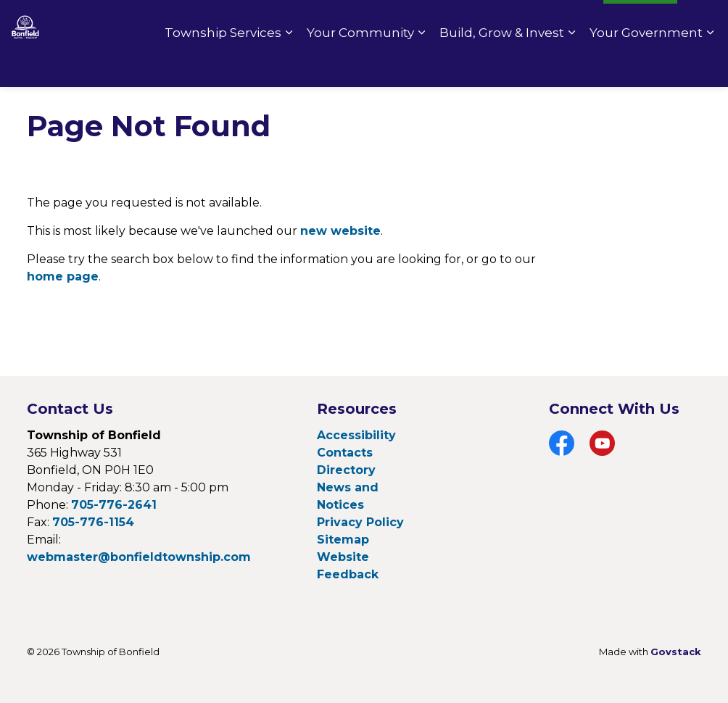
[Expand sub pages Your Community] (421, 65)
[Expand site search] (703, 22)
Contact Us (396, 22)
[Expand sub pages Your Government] (710, 65)
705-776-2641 (114, 505)
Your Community (360, 65)
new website (340, 231)
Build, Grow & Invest (502, 65)
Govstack (676, 652)
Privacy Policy (360, 522)
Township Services (223, 65)
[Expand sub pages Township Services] (289, 65)
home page (63, 276)
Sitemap (343, 540)
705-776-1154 (93, 522)
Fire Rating (558, 22)
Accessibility (356, 435)
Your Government (646, 65)
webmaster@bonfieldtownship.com (139, 557)
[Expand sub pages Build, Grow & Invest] (571, 65)
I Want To (640, 22)
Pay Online (477, 22)
